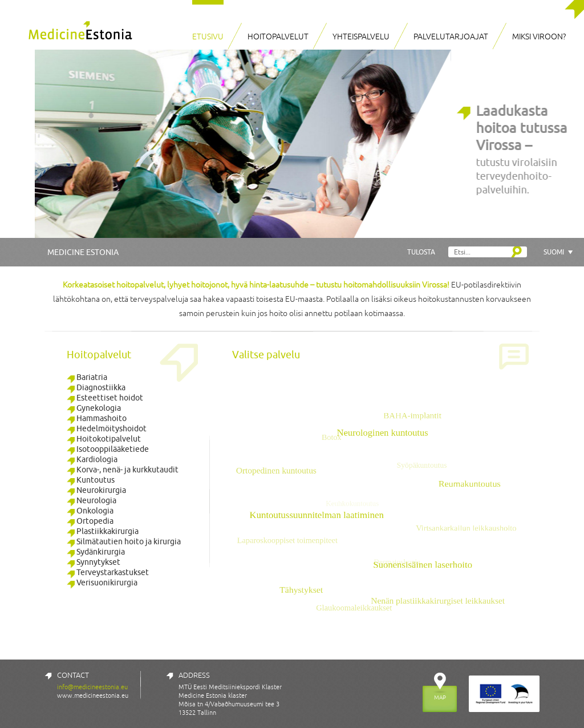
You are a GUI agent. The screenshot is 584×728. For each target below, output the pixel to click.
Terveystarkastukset (108, 572)
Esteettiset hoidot (105, 398)
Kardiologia (92, 459)
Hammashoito (97, 418)
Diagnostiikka (96, 387)
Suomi (554, 252)
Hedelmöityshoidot (107, 428)
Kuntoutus (91, 480)
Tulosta (421, 252)
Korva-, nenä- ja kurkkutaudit (123, 470)
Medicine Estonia (83, 252)
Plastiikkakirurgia (103, 531)
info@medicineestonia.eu (92, 687)
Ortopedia (90, 521)
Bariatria (87, 377)
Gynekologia (94, 408)
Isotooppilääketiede (108, 449)
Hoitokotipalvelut (104, 439)
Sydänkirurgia (96, 552)
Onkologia (90, 511)
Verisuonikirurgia (102, 583)
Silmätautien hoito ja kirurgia (124, 541)
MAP (440, 697)
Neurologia (92, 500)
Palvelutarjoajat (451, 37)
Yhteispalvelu (361, 37)
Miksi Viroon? (539, 37)
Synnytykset (94, 562)
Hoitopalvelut (278, 37)
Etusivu (208, 37)
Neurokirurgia (96, 490)
